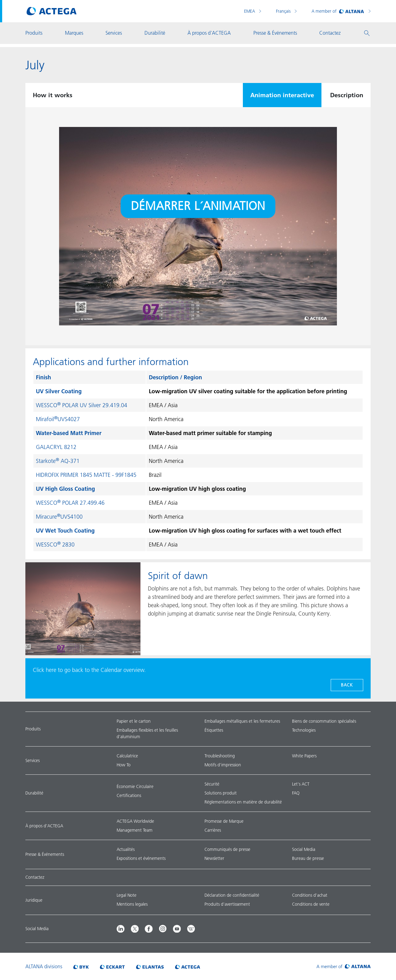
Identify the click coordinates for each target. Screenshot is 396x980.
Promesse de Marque (224, 821)
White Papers (304, 756)
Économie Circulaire (135, 786)
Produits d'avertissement (227, 904)
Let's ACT (301, 784)
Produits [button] (34, 33)
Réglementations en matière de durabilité (243, 802)
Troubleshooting (220, 756)
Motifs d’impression (223, 765)
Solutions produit (221, 793)
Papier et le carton (134, 721)
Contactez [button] (330, 33)
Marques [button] (74, 33)
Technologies (304, 730)
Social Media (304, 849)
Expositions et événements (141, 858)
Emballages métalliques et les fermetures (242, 721)
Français (284, 11)
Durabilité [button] (155, 33)
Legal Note (127, 895)
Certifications (129, 795)
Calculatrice (127, 756)
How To (124, 765)
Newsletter (214, 858)
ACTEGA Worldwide (135, 821)
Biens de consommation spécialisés (324, 721)
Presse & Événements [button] (275, 33)
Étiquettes (214, 730)
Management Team (135, 830)
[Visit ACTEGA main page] (52, 11)
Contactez (35, 877)
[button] (367, 33)
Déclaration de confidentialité (232, 895)
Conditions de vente (311, 904)
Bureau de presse (308, 858)
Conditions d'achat (310, 895)
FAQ (296, 793)
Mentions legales (132, 904)
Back (347, 685)
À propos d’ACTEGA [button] (209, 33)
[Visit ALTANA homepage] (344, 966)
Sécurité (212, 784)
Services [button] (114, 33)
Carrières (213, 830)
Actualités (126, 849)
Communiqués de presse (227, 849)
